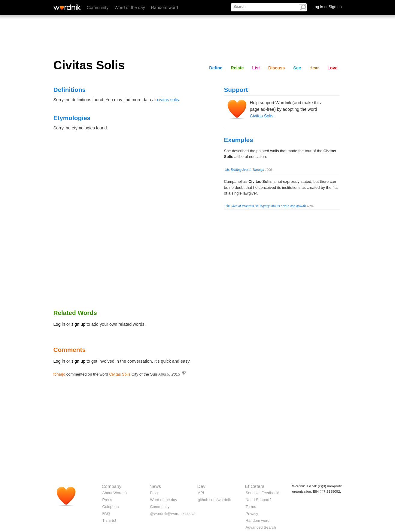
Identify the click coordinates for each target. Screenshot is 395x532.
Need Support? (259, 500)
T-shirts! (109, 520)
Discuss (276, 68)
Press (107, 500)
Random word (165, 8)
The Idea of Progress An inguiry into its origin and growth (266, 206)
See (297, 68)
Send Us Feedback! (263, 493)
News (155, 486)
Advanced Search (261, 527)
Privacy (252, 514)
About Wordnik (115, 493)
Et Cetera (255, 486)
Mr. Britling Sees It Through (245, 170)
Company (112, 486)
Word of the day (130, 8)
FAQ (106, 514)
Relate (237, 68)
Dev (201, 486)
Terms (251, 507)
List (256, 68)
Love (333, 68)
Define (216, 68)
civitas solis (168, 100)
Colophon (111, 507)
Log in (59, 324)
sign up (78, 324)
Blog (154, 493)
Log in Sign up (327, 7)
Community (98, 8)
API (201, 493)
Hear (314, 68)
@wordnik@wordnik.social (173, 514)
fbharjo (59, 374)
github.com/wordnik (214, 500)
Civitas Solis (262, 116)
